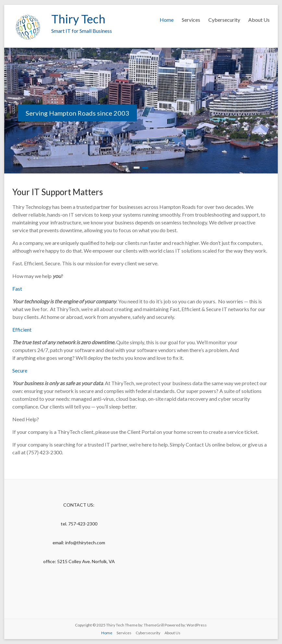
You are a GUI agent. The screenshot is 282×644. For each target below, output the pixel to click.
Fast (17, 289)
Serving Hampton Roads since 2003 (77, 113)
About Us (259, 20)
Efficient (22, 329)
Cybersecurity (224, 20)
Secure (20, 370)
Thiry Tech (78, 19)
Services (191, 20)
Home (167, 20)
